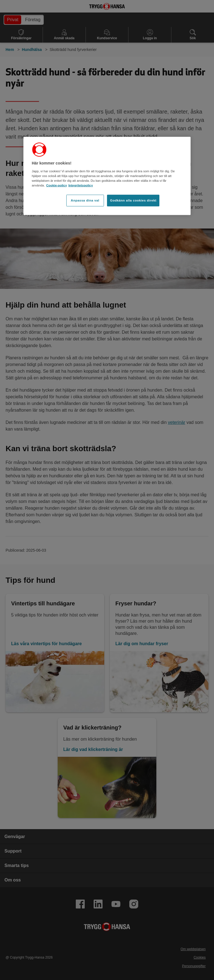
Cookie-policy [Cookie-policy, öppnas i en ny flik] (57, 185)
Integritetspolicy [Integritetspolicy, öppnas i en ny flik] (81, 185)
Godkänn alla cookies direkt (133, 200)
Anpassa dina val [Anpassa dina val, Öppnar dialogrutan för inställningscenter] (85, 200)
